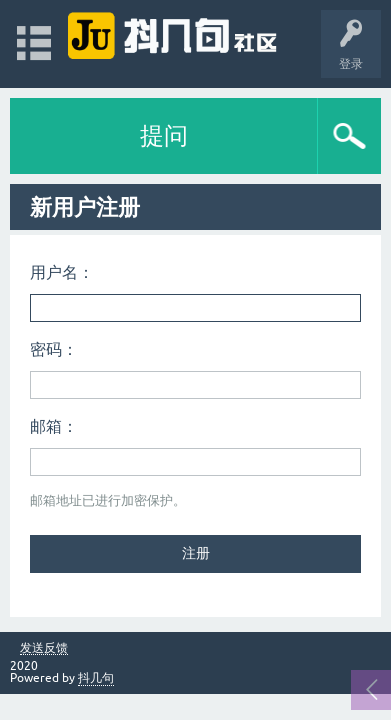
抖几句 (96, 678)
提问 (164, 135)
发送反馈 (44, 648)
